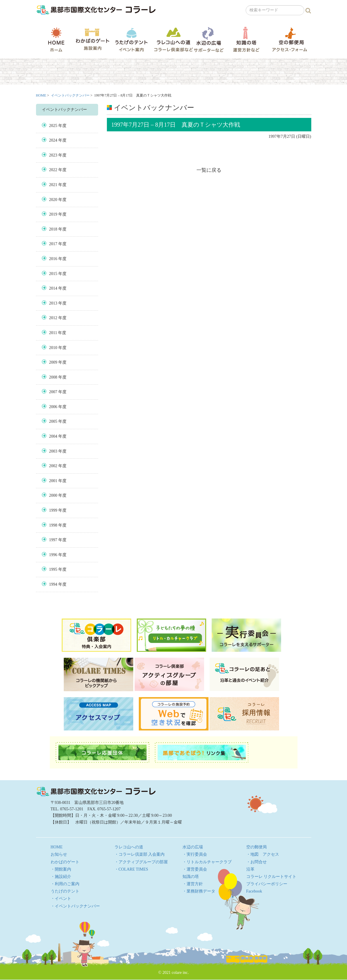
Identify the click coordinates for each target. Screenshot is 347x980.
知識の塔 (246, 39)
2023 (53, 155)
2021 (53, 185)
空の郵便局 (290, 39)
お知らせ (59, 854)
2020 (53, 200)
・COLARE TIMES (131, 869)
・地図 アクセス (263, 854)
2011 (53, 333)
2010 (53, 348)
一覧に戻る (209, 170)
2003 (53, 451)
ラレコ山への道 (173, 39)
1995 (53, 569)
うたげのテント (131, 39)
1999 (53, 510)
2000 (53, 495)
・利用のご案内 (65, 884)
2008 (53, 377)
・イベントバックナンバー (75, 906)
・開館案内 (61, 869)
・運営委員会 (195, 869)
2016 (53, 259)
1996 (53, 555)
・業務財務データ (199, 891)
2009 (53, 362)
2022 (53, 170)
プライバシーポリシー (267, 884)
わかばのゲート (92, 39)
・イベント (61, 899)
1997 (53, 540)
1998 (53, 525)
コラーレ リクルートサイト (271, 877)
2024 (53, 140)
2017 (53, 244)
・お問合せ (257, 862)
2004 (53, 436)
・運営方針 (193, 884)
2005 (53, 421)
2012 (53, 318)
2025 (53, 126)
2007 (53, 392)
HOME (56, 39)
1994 (53, 584)
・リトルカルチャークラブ (207, 862)
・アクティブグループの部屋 (141, 862)
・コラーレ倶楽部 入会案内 (140, 854)
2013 (53, 303)
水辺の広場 (208, 39)
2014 (53, 288)
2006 (53, 407)
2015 (53, 274)
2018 (53, 229)
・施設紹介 (61, 877)
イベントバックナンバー (70, 95)
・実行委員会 (195, 854)
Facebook (254, 891)
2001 (53, 481)
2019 (53, 214)
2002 (53, 466)
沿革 (250, 869)
